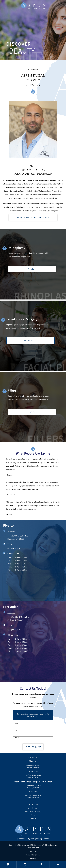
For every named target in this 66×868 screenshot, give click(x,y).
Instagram (33, 839)
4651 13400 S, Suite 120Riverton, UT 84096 (33, 766)
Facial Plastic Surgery (33, 812)
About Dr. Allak (33, 808)
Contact (33, 819)
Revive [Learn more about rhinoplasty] (32, 269)
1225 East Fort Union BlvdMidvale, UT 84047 (33, 787)
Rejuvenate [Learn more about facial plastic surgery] (31, 340)
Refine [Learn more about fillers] (32, 412)
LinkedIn (45, 839)
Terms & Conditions (33, 855)
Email (16, 730)
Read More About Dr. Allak (33, 218)
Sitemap (33, 859)
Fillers (33, 815)
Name (16, 723)
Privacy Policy (33, 851)
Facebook (22, 839)
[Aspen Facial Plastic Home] (33, 6)
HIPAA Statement (33, 848)
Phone (17, 738)
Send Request (33, 747)
